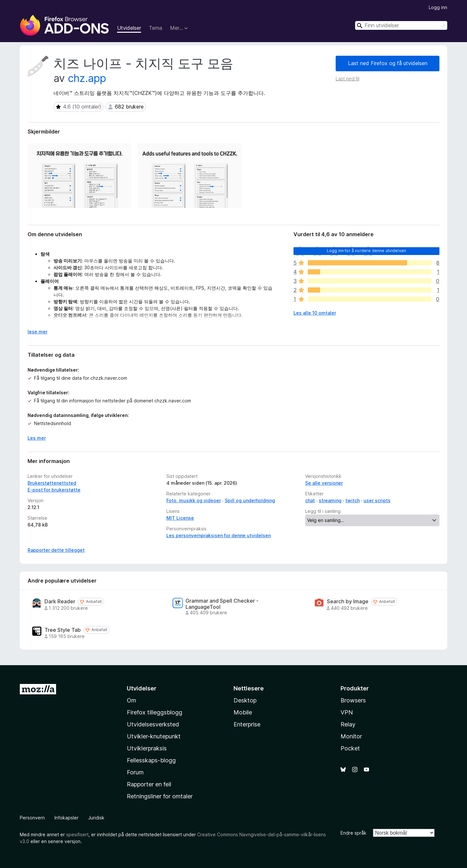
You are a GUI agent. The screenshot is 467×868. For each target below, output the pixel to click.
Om (132, 700)
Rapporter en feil (149, 784)
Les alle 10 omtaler (315, 313)
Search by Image (348, 602)
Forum (135, 772)
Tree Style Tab (63, 630)
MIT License (180, 518)
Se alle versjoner (324, 483)
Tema (156, 28)
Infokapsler (66, 818)
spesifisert (77, 834)
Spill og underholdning (250, 500)
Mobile (243, 712)
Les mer (37, 438)
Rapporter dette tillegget (56, 550)
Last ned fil (347, 79)
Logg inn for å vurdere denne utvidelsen (366, 251)
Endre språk (353, 833)
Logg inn (438, 7)
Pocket (350, 748)
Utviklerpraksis (147, 748)
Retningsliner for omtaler (160, 796)
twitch (353, 500)
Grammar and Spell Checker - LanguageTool (222, 604)
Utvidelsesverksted (153, 724)
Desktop (245, 700)
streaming (330, 500)
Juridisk (96, 818)
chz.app (87, 78)
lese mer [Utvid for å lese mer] (37, 332)
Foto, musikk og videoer (194, 500)
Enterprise (247, 724)
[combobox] (401, 25)
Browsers (353, 700)
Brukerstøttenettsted (52, 483)
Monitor (351, 736)
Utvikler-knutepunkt (154, 736)
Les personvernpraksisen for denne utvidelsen (219, 535)
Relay (348, 724)
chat (310, 500)
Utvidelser (129, 28)
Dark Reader (60, 602)
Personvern (32, 818)
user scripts (377, 500)
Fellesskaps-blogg (151, 760)
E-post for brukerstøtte (54, 490)
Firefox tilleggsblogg (155, 712)
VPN (347, 712)
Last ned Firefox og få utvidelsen (388, 63)
